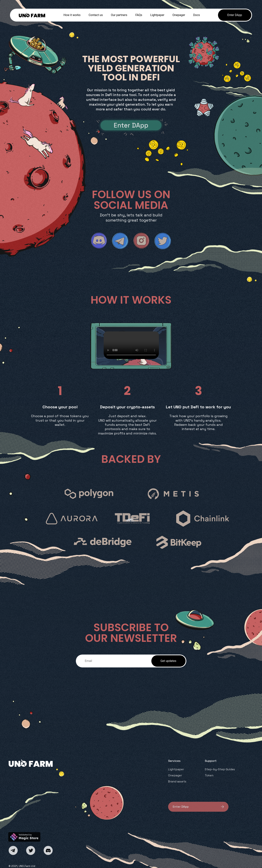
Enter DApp (235, 15)
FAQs (139, 15)
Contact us (96, 15)
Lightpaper (157, 15)
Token (209, 775)
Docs (196, 15)
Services (174, 761)
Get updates (168, 661)
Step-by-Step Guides (220, 769)
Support (211, 761)
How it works (72, 15)
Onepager (179, 15)
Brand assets (177, 782)
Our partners (119, 15)
